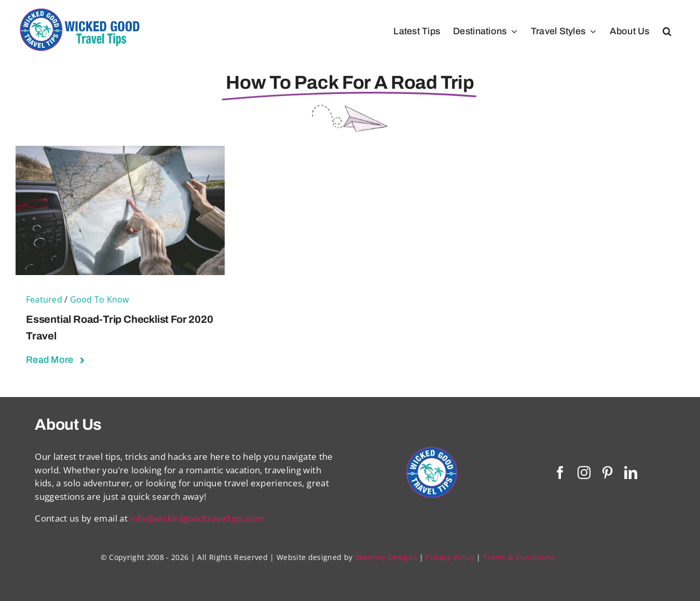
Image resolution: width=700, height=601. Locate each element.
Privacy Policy (450, 557)
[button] (667, 31)
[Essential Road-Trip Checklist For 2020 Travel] (120, 152)
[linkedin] (631, 473)
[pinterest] (607, 473)
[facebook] (560, 473)
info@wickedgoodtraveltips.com (197, 518)
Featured (44, 299)
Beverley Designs (386, 557)
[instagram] (584, 473)
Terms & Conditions (519, 557)
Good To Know (100, 299)
